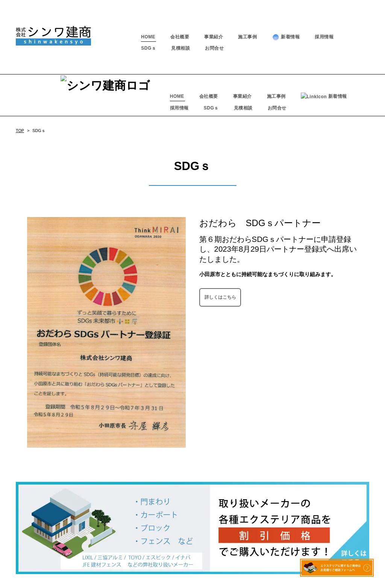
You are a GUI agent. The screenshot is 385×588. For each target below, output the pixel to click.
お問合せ (214, 48)
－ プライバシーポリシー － (192, 574)
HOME (148, 37)
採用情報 (324, 37)
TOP (20, 89)
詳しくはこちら (220, 255)
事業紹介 (214, 37)
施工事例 (247, 37)
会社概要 (180, 37)
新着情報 (286, 37)
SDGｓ (149, 48)
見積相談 (180, 48)
